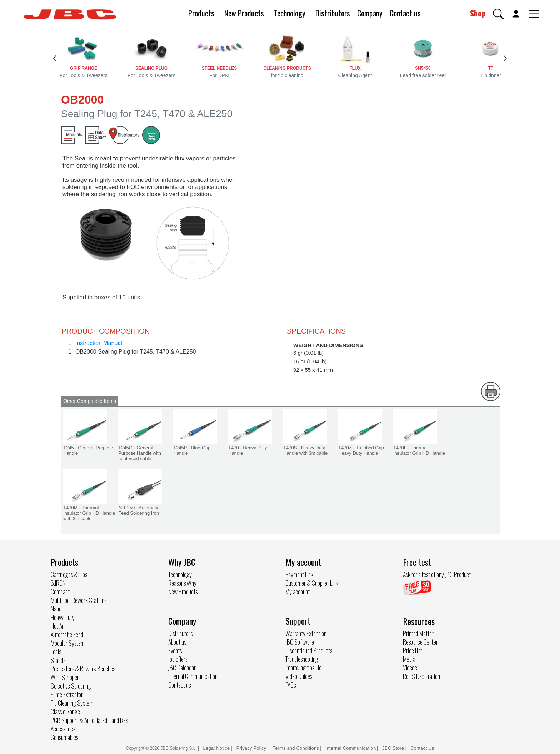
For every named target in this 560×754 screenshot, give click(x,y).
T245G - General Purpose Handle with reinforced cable (140, 453)
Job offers (178, 659)
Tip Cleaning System (72, 703)
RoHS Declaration (421, 676)
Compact (60, 591)
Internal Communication (193, 676)
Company (370, 13)
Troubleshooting (302, 659)
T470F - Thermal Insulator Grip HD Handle (419, 450)
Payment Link (299, 574)
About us (177, 642)
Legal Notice (217, 748)
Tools (56, 651)
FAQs (291, 685)
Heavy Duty (63, 617)
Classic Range (65, 711)
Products (201, 13)
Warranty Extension (306, 633)
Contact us (405, 13)
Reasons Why (182, 583)
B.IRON (58, 583)
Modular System (68, 643)
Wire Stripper (65, 677)
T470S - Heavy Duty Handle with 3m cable (305, 450)
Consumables (64, 737)
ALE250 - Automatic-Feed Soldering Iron (139, 510)
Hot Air (58, 626)
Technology (290, 13)
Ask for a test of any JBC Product (437, 574)
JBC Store (393, 748)
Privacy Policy (251, 748)
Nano (56, 609)
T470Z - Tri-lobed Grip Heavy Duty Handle (361, 450)
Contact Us (422, 748)
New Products (244, 13)
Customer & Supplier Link (312, 583)
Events (175, 650)
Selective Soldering (71, 686)
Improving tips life (303, 668)
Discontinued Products (309, 650)
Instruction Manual (99, 343)
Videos (410, 668)
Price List (412, 650)
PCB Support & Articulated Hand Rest (90, 720)
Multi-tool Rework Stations (79, 600)
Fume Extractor (67, 694)
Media (409, 659)
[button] (498, 14)
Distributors (333, 13)
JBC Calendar (182, 668)
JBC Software (300, 642)
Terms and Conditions (296, 748)
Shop (478, 13)
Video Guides (299, 676)
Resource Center (420, 642)
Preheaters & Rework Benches (83, 669)
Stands (58, 660)
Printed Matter (418, 633)
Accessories (63, 729)
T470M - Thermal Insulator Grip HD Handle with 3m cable (89, 513)
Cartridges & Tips (69, 574)
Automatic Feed (67, 634)
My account (297, 591)
